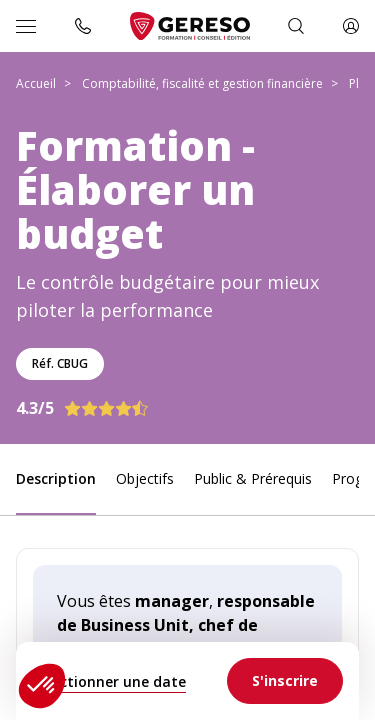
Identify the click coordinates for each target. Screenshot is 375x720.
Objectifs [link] (145, 478)
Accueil (36, 83)
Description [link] (56, 478)
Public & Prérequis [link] (253, 478)
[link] (285, 681)
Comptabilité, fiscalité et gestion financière (202, 83)
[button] (42, 686)
